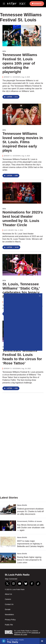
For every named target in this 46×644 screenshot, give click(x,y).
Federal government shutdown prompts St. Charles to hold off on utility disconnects (30, 511)
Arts (4, 51)
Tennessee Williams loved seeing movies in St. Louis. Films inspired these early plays (23, 142)
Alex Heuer (9, 230)
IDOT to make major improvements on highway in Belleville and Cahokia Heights (30, 544)
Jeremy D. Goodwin (12, 77)
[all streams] (43, 641)
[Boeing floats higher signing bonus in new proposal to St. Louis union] (8, 558)
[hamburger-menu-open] (4, 4)
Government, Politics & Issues (30, 521)
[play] (4, 641)
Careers (8, 599)
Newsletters (9, 615)
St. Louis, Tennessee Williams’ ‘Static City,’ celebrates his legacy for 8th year (21, 290)
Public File (9, 625)
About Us (8, 594)
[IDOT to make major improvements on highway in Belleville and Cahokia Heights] (8, 542)
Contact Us (9, 604)
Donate (38, 4)
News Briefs (22, 505)
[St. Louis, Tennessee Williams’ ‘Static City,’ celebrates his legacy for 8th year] (22, 265)
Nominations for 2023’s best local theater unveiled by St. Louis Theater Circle (23, 218)
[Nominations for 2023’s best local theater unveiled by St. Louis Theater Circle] (22, 193)
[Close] (40, 296)
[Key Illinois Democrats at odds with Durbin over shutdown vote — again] (8, 526)
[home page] (16, 3)
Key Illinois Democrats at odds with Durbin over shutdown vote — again (31, 528)
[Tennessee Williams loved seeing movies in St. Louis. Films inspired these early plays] (22, 114)
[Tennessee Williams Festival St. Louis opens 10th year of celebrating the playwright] (22, 36)
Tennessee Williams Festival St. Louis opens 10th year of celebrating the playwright (20, 63)
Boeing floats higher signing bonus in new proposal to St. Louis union (30, 560)
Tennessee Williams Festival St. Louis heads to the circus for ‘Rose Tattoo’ (22, 357)
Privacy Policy (10, 620)
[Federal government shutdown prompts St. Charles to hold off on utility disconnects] (8, 510)
